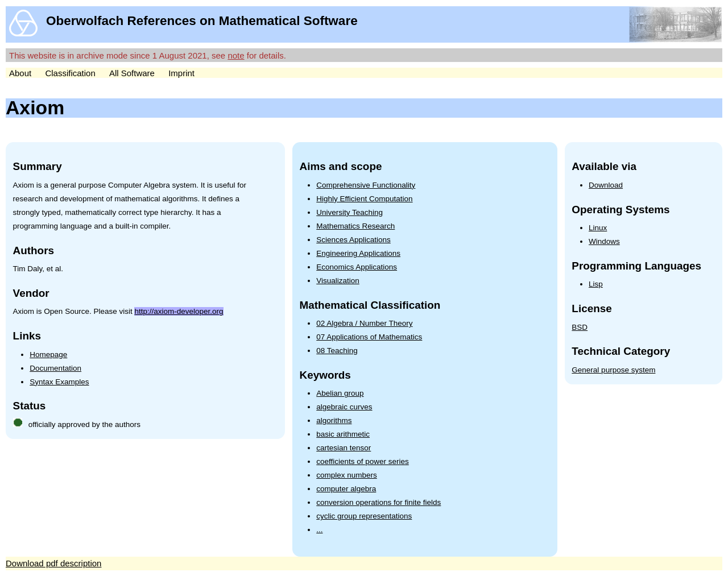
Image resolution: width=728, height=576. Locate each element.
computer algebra (346, 489)
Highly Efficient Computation (364, 199)
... (319, 530)
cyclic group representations (364, 516)
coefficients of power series (363, 461)
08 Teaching (337, 351)
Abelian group (340, 393)
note (236, 55)
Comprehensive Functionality (366, 185)
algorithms (334, 420)
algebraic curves (344, 407)
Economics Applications (357, 267)
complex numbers (347, 475)
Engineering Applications (358, 253)
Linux (598, 228)
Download (606, 185)
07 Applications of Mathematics (369, 337)
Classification (70, 73)
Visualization (338, 281)
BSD (580, 327)
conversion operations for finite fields (379, 502)
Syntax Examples (59, 382)
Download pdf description (53, 563)
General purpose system (613, 370)
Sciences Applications (353, 240)
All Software (132, 73)
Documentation (55, 368)
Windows (604, 241)
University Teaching (349, 212)
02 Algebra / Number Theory (364, 323)
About (20, 73)
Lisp (596, 284)
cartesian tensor (344, 448)
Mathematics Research (355, 226)
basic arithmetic (343, 434)
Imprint (181, 73)
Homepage (48, 355)
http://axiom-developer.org (179, 311)
